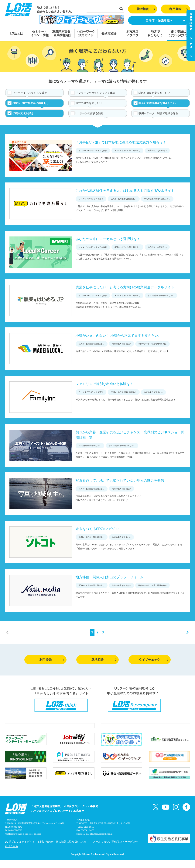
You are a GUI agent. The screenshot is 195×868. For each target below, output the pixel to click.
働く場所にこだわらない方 (179, 33)
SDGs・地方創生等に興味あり (31, 103)
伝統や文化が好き (23, 113)
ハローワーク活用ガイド (86, 33)
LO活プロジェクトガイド (20, 850)
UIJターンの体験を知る (89, 113)
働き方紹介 (109, 33)
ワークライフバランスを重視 (30, 93)
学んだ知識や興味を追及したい (157, 103)
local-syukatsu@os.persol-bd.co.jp (25, 842)
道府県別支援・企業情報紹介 (63, 33)
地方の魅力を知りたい (89, 103)
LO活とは (16, 33)
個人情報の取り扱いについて (73, 850)
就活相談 (146, 9)
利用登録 (179, 9)
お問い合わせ (46, 850)
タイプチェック (154, 660)
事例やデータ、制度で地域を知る (158, 113)
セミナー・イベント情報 (40, 33)
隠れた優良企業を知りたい (154, 93)
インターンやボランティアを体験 (95, 93)
